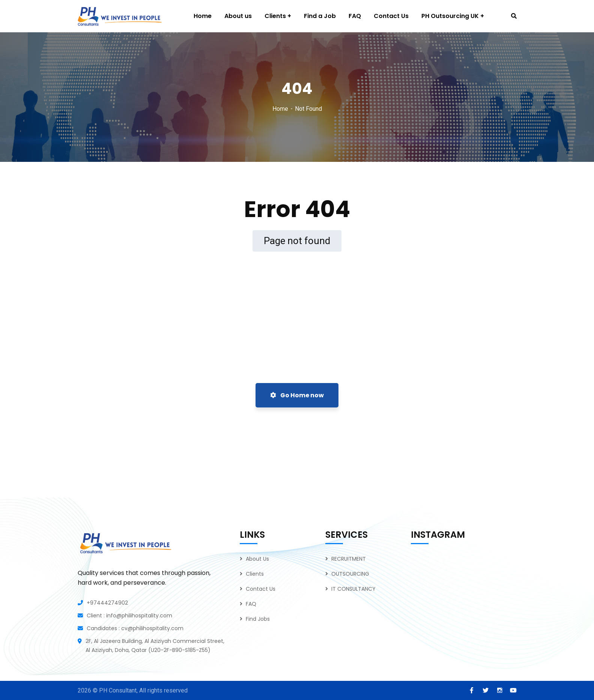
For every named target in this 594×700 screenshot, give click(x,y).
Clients (255, 574)
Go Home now (297, 395)
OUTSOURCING (350, 574)
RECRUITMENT (349, 559)
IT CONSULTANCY (353, 589)
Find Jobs (258, 619)
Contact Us (261, 589)
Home (280, 109)
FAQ (251, 604)
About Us (257, 559)
